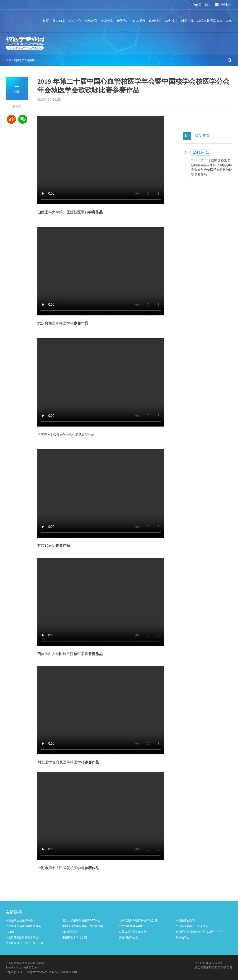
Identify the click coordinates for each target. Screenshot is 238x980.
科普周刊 (139, 21)
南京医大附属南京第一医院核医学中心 (199, 932)
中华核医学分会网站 (131, 926)
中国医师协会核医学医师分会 (23, 926)
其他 (229, 21)
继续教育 (91, 21)
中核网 (10, 932)
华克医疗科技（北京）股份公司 (25, 943)
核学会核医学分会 (210, 21)
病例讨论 (155, 21)
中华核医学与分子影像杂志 (192, 926)
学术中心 (75, 21)
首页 (46, 21)
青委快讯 (32, 60)
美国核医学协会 (129, 937)
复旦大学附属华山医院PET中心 (81, 920)
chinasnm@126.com (27, 968)
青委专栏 (123, 21)
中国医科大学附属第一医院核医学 (83, 926)
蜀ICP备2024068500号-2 (210, 963)
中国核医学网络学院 (75, 937)
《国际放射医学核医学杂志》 (23, 937)
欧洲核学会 (182, 937)
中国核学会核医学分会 (19, 920)
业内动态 (59, 21)
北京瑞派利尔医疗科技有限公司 (138, 920)
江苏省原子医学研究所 (133, 932)
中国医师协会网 (185, 920)
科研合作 (187, 21)
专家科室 (107, 21)
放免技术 (171, 21)
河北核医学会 (70, 932)
